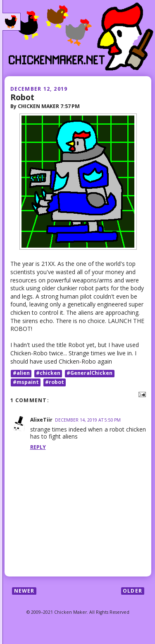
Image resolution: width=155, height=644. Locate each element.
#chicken (48, 373)
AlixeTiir (41, 420)
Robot (22, 97)
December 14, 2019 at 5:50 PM (88, 420)
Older (132, 591)
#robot (55, 382)
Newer (24, 591)
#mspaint (26, 382)
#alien (21, 373)
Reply (38, 447)
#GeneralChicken (89, 373)
